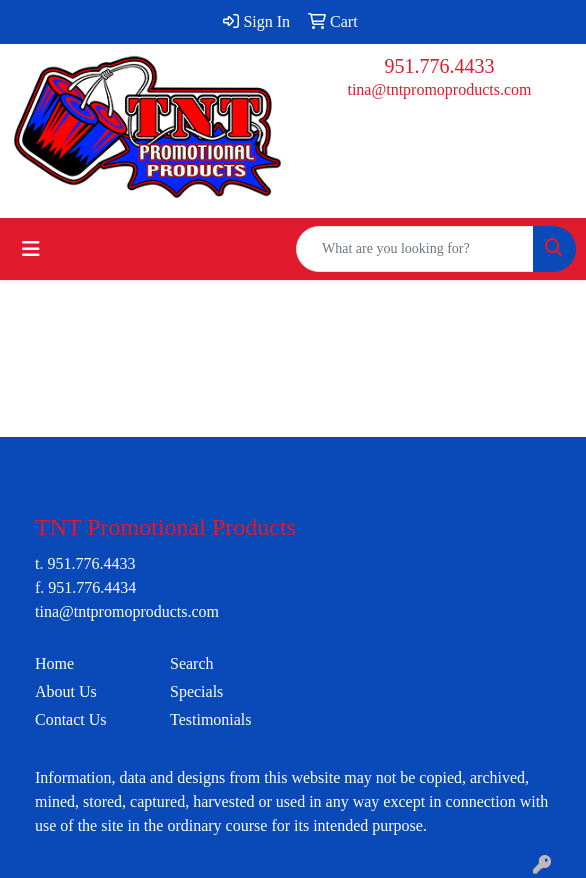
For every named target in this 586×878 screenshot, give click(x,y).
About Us (66, 691)
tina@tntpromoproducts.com (439, 89)
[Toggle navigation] (31, 249)
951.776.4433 (440, 66)
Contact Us (71, 719)
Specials (196, 691)
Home (54, 663)
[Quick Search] (415, 249)
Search (192, 663)
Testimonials (211, 719)
